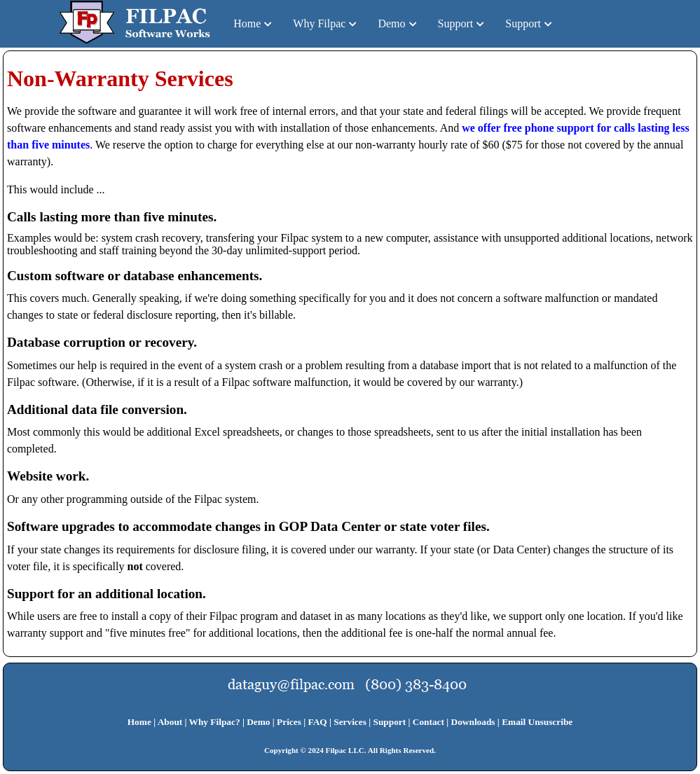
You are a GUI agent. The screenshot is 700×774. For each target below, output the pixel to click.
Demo (391, 23)
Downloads (473, 722)
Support (456, 23)
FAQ (317, 722)
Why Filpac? (215, 722)
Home (247, 23)
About (170, 722)
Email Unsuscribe (537, 722)
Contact (428, 722)
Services (350, 722)
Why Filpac (319, 23)
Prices (289, 722)
